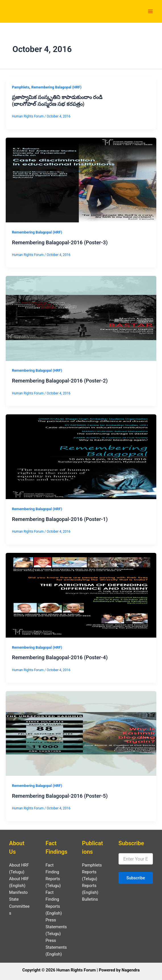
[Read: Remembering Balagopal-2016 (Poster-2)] (81, 318)
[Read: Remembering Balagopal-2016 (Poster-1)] (81, 456)
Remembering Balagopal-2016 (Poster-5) (60, 796)
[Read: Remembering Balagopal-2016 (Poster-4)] (81, 595)
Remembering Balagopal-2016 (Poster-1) (60, 519)
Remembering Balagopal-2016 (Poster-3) (60, 242)
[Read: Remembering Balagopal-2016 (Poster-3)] (81, 180)
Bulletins (90, 899)
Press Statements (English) (56, 947)
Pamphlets (21, 87)
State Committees (19, 906)
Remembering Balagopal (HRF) (56, 87)
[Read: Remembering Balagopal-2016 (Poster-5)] (81, 733)
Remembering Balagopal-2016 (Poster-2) (60, 381)
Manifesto (18, 892)
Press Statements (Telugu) (56, 927)
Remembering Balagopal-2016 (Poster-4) (60, 657)
